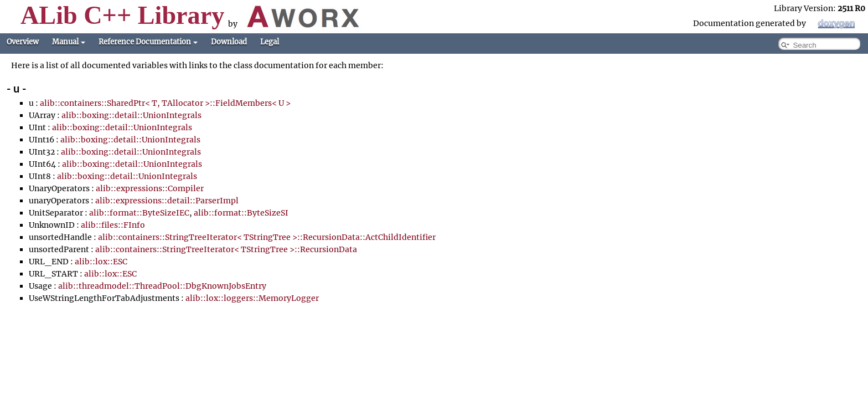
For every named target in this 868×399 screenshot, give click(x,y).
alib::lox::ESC (101, 262)
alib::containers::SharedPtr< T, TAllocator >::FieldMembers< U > (165, 103)
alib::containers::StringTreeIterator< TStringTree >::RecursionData (226, 249)
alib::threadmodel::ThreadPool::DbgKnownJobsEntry (162, 286)
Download (229, 42)
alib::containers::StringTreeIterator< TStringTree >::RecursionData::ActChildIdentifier (267, 237)
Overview (23, 42)
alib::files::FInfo (113, 225)
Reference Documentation (148, 42)
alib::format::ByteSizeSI (241, 213)
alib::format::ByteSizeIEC (139, 213)
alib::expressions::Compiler (150, 188)
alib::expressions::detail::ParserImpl (167, 201)
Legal (270, 42)
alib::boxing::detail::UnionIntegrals (131, 115)
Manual (69, 42)
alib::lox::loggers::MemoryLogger (252, 298)
